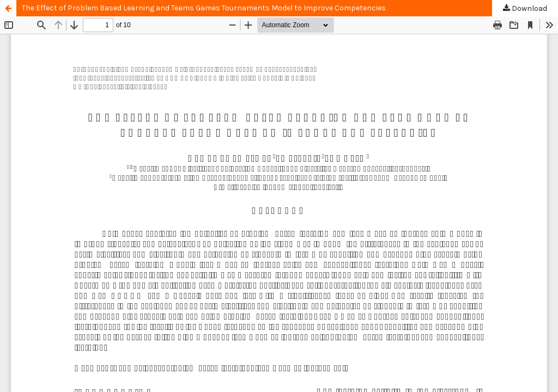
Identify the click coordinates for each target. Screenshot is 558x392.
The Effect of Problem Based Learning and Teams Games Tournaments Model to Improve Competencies (204, 8)
